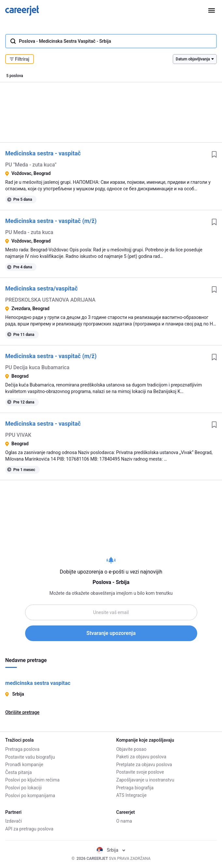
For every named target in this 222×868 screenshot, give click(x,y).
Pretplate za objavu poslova (144, 765)
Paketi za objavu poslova (141, 757)
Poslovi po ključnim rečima (32, 780)
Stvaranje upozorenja (111, 633)
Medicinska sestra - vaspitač (43, 153)
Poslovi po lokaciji (23, 788)
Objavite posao (132, 749)
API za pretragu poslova (29, 829)
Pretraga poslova (22, 749)
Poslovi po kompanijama (30, 796)
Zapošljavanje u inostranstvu (145, 780)
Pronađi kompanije (24, 765)
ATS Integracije (132, 796)
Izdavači (14, 821)
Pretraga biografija (135, 788)
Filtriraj (20, 59)
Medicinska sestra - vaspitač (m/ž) (51, 221)
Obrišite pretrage (22, 712)
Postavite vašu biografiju (30, 757)
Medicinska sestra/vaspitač (41, 288)
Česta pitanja (19, 772)
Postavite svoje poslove (140, 772)
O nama (124, 821)
